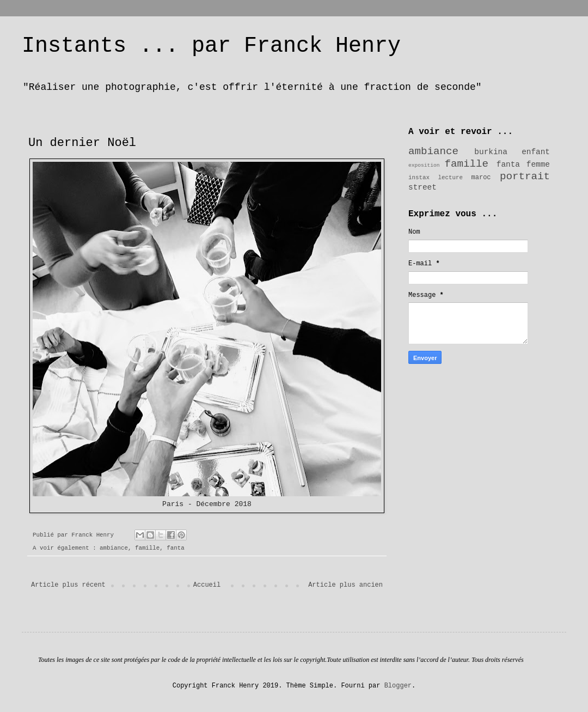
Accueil (207, 585)
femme (538, 165)
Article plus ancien (345, 585)
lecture (451, 178)
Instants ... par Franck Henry (211, 46)
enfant (536, 152)
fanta (175, 548)
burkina (491, 152)
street (422, 187)
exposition (424, 165)
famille (147, 548)
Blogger (398, 686)
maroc (481, 178)
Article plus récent (68, 585)
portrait (525, 177)
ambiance (114, 548)
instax (419, 178)
